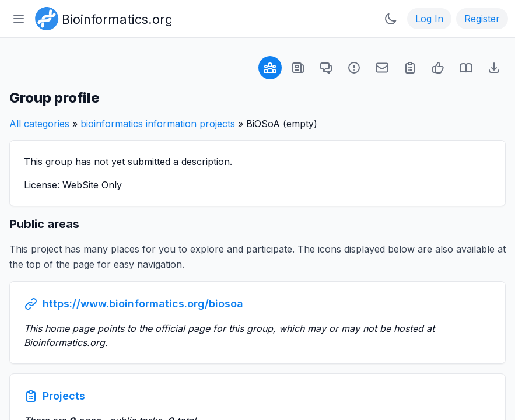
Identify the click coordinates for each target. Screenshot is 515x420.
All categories (39, 124)
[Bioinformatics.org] (101, 17)
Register (482, 19)
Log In (429, 19)
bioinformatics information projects (158, 124)
